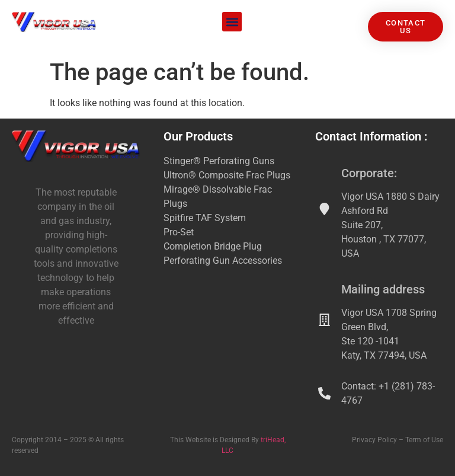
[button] (232, 22)
